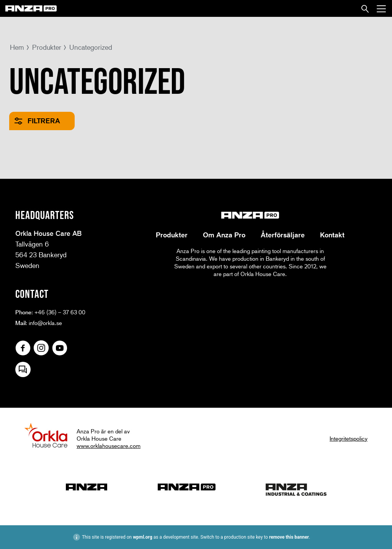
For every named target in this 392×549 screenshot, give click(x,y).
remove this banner (289, 537)
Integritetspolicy (349, 438)
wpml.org (143, 537)
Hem (17, 47)
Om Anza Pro (224, 235)
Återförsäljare (283, 235)
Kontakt (332, 235)
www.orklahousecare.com (109, 446)
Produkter (47, 47)
